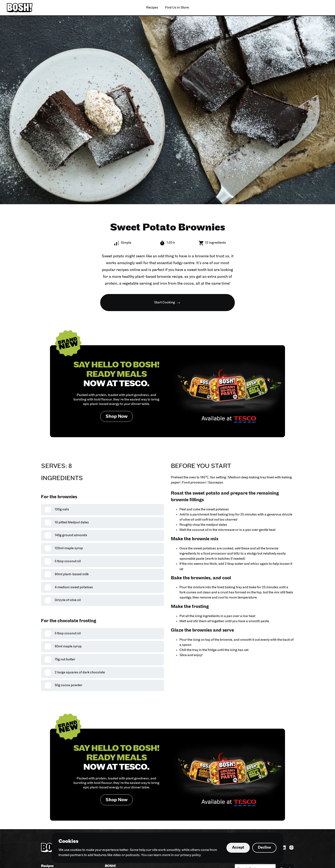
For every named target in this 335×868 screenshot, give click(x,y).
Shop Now (117, 417)
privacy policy (190, 855)
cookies (76, 850)
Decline (264, 848)
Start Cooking (165, 303)
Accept (238, 848)
